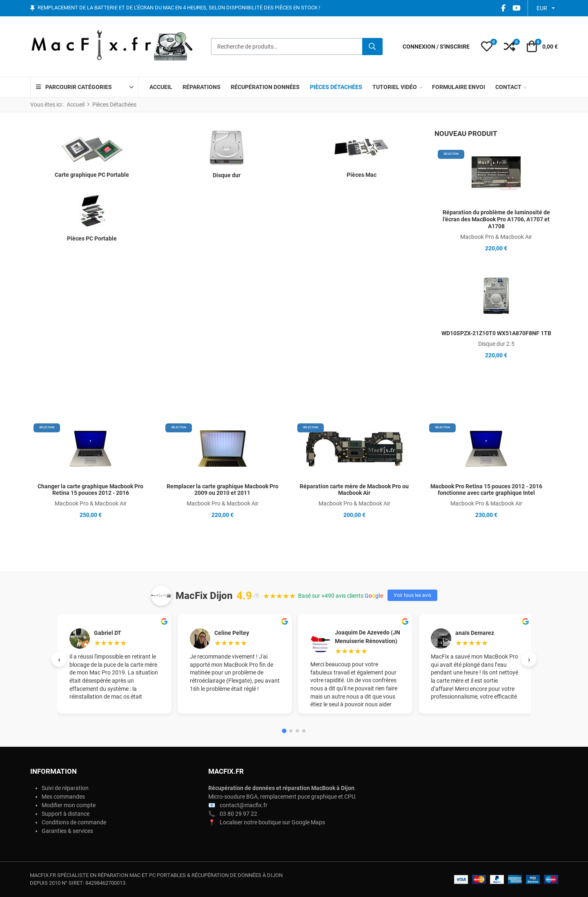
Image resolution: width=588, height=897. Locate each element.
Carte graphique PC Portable (92, 175)
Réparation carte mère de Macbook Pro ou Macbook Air (354, 490)
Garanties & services (67, 831)
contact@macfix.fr (244, 805)
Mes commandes (63, 797)
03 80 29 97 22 (238, 814)
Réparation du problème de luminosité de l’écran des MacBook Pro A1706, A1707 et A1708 (496, 219)
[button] (487, 47)
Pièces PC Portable (92, 238)
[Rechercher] (372, 47)
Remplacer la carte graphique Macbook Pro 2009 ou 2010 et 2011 (223, 490)
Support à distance (66, 814)
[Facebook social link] (503, 8)
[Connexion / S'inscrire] (436, 47)
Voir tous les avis (412, 595)
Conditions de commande (74, 822)
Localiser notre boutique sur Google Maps (272, 822)
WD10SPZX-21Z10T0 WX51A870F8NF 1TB (496, 333)
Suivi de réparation (65, 788)
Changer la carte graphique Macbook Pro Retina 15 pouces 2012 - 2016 (90, 490)
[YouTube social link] (516, 8)
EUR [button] (542, 8)
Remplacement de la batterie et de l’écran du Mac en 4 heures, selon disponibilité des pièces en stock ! (179, 8)
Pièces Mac (362, 175)
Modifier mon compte (69, 805)
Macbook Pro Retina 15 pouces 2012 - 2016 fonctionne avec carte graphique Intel (486, 490)
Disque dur (227, 175)
